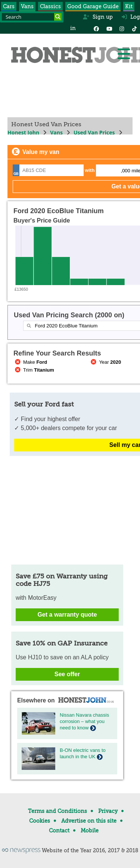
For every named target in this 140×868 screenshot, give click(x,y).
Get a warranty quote (67, 615)
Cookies (40, 821)
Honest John (23, 132)
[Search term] (32, 17)
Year (105, 362)
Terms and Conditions (57, 811)
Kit (129, 6)
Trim (34, 370)
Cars (9, 6)
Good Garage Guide (93, 6)
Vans (27, 6)
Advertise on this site (89, 821)
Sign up (98, 17)
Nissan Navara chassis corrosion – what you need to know (84, 721)
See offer (67, 674)
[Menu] (124, 54)
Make (30, 362)
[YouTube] (109, 28)
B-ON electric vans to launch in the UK (83, 753)
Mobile (90, 831)
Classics (50, 6)
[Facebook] (96, 28)
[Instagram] (122, 28)
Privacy (108, 811)
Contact (59, 831)
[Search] (58, 17)
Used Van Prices (94, 132)
